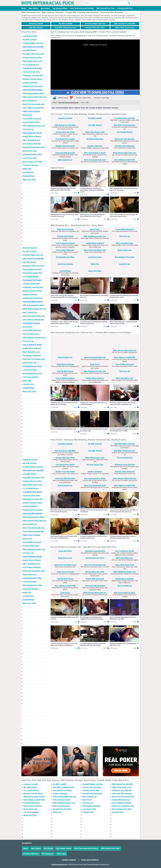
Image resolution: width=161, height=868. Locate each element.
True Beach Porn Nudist (33, 68)
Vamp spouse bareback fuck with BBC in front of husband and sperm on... (124, 511)
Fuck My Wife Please (31, 122)
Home (24, 8)
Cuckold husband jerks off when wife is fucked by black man (94, 537)
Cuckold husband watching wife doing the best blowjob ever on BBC (124, 430)
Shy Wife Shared (36, 28)
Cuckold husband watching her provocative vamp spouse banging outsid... (92, 190)
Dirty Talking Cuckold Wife (34, 108)
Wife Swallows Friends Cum (34, 126)
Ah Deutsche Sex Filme (32, 154)
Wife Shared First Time (105, 8)
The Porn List (28, 129)
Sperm (71, 108)
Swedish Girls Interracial (33, 86)
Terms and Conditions (90, 860)
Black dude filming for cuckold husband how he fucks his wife (123, 323)
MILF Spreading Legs (32, 140)
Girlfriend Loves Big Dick (33, 75)
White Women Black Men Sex (35, 97)
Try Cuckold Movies (31, 65)
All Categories (48, 854)
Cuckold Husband (62, 108)
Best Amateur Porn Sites (33, 162)
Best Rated (45, 8)
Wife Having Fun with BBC (125, 24)
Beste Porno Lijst (30, 151)
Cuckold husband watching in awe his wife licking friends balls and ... (123, 537)
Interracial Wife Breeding (33, 90)
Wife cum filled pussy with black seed (63, 429)
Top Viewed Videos (60, 8)
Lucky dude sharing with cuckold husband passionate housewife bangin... (64, 296)
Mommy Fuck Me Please (33, 79)
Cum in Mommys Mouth (32, 133)
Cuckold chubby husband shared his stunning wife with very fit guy (93, 644)
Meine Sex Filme (30, 180)
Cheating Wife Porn (125, 8)
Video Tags (61, 854)
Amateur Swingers (30, 83)
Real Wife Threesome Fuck (65, 28)
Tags (53, 108)
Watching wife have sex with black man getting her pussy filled (64, 404)
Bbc (87, 108)
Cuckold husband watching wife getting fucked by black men (94, 323)
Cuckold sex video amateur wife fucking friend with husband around (64, 323)
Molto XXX (27, 169)
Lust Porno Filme (30, 158)
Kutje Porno (28, 115)
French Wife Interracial (32, 118)
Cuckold (92, 108)
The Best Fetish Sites (32, 72)
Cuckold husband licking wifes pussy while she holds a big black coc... (123, 404)
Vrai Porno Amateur (31, 165)
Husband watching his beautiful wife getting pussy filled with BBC (63, 189)
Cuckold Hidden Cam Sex (95, 24)
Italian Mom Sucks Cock (125, 28)
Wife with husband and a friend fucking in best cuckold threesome (65, 511)
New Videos (33, 8)
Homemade (107, 108)
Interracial (115, 108)
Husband (99, 108)
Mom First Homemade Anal (34, 104)
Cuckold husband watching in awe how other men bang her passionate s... (64, 644)
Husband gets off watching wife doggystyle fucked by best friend (91, 618)
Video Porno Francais (32, 111)
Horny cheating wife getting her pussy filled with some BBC (123, 618)
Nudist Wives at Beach (32, 136)
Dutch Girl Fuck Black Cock (34, 147)
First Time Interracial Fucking (82, 8)
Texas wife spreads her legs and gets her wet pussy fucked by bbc (124, 215)
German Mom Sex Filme (95, 28)
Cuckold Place (29, 176)
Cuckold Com (28, 172)
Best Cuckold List (30, 101)
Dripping (77, 108)
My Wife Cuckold (66, 24)
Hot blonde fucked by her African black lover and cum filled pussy (64, 537)
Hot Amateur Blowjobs (32, 144)
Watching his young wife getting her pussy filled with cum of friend (93, 215)
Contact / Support (69, 860)
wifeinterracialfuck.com (59, 865)
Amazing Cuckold (36, 24)
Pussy (83, 108)
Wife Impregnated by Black (34, 93)
